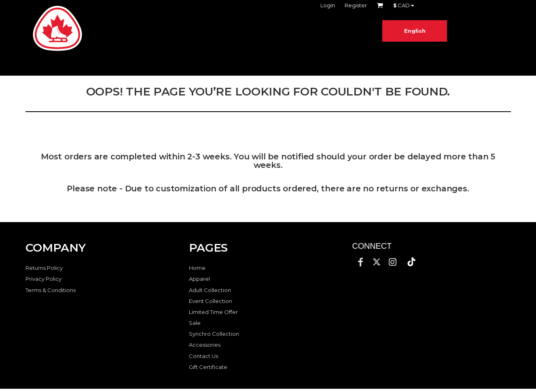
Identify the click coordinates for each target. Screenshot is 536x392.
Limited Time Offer (213, 312)
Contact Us (203, 356)
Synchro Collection (214, 334)
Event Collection (211, 301)
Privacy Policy (43, 279)
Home (197, 268)
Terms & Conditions (51, 290)
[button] (411, 262)
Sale (195, 323)
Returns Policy (44, 268)
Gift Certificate (208, 367)
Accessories (205, 345)
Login (328, 5)
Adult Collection (210, 290)
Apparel (199, 279)
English (415, 31)
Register (356, 5)
